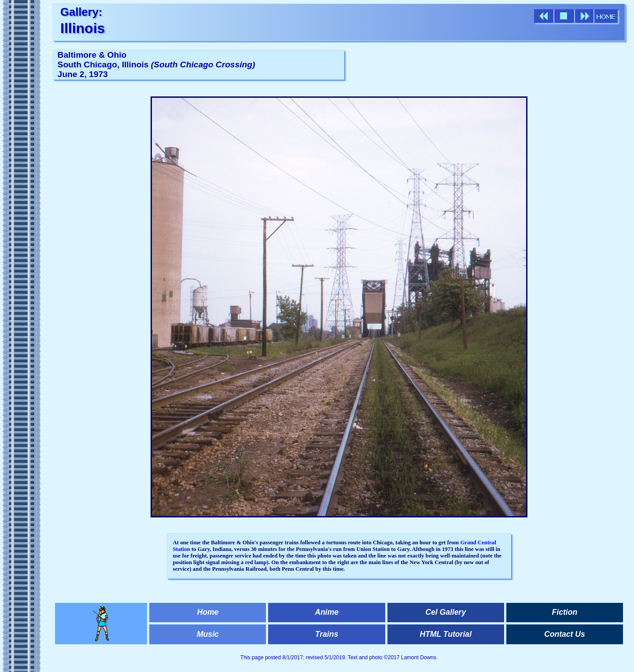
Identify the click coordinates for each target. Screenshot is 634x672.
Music (208, 634)
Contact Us (565, 634)
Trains (327, 634)
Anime (327, 612)
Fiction (565, 612)
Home (208, 612)
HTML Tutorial (446, 634)
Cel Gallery (446, 612)
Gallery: (81, 12)
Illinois (83, 28)
